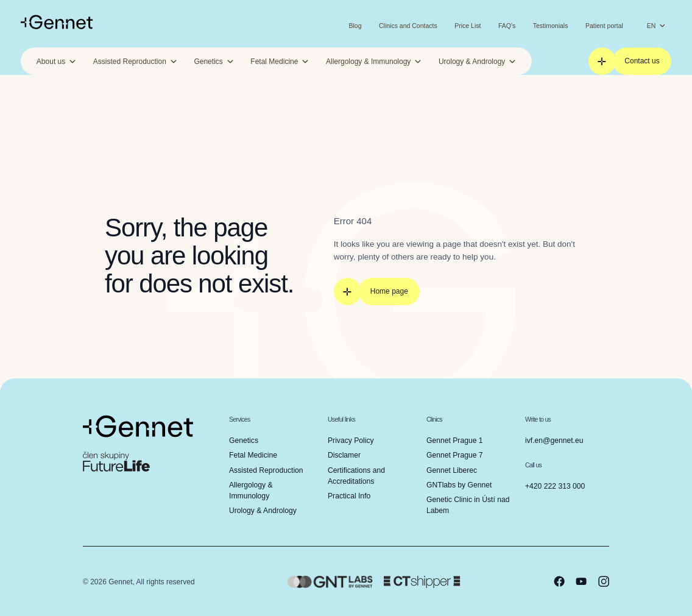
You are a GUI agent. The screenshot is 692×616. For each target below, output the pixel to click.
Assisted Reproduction (266, 470)
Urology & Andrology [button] (477, 62)
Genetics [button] (214, 62)
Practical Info (349, 495)
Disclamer (344, 455)
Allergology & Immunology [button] (374, 62)
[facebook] (560, 581)
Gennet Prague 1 (454, 441)
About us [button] (56, 62)
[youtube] (582, 581)
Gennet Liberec (451, 470)
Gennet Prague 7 (454, 455)
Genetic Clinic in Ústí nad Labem (468, 504)
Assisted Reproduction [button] (135, 62)
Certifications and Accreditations (356, 475)
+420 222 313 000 (555, 486)
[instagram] (604, 581)
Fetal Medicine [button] (280, 62)
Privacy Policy (351, 441)
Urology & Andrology (262, 510)
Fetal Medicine (253, 455)
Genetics (243, 441)
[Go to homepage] (57, 22)
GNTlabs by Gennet (459, 484)
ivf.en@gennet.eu (554, 441)
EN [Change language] (656, 26)
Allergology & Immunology (251, 490)
